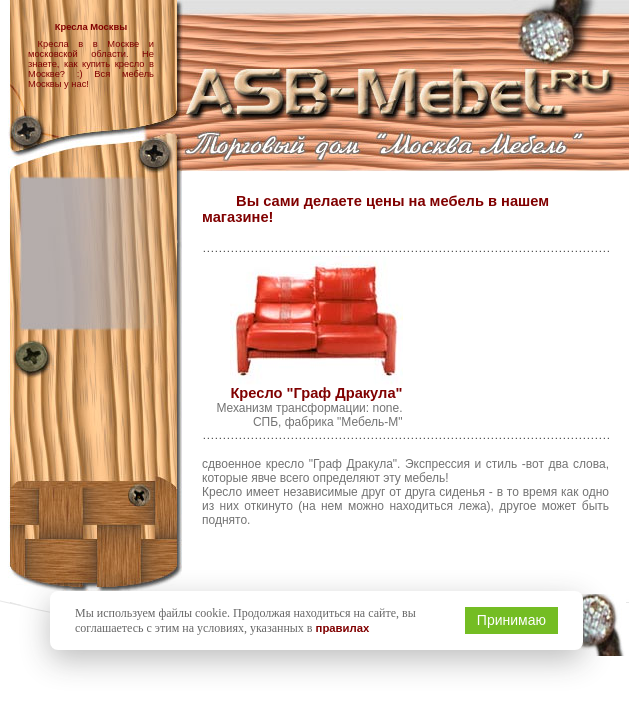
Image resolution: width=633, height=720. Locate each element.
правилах (343, 628)
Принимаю (511, 620)
